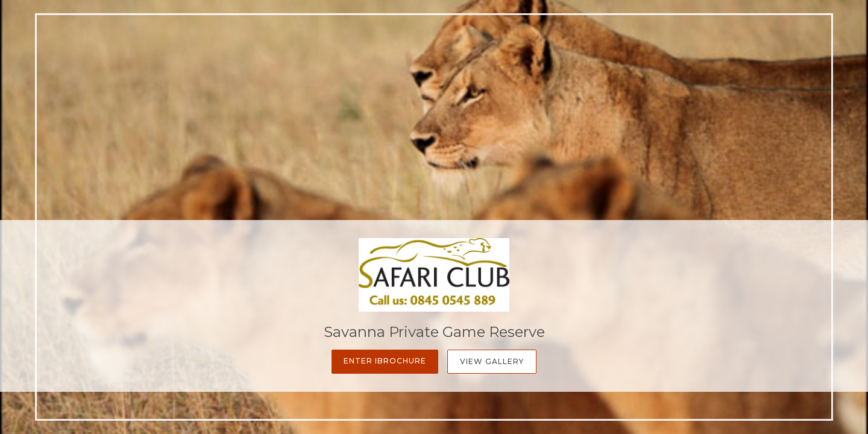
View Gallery (492, 361)
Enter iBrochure (385, 361)
